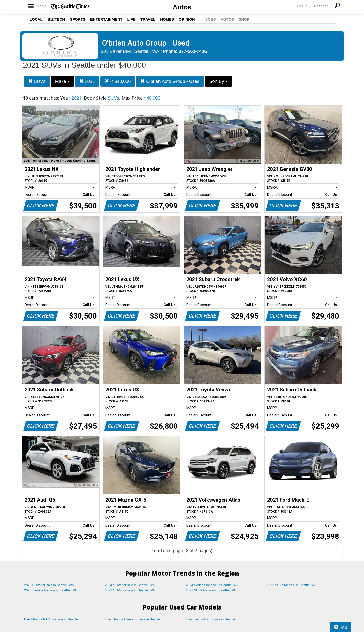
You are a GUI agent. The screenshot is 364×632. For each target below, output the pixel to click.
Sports (78, 19)
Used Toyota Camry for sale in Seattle (132, 619)
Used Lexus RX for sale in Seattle (210, 619)
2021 (87, 81)
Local (36, 19)
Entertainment (106, 19)
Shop (244, 19)
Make (62, 81)
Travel (148, 19)
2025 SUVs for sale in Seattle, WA (49, 585)
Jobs (211, 19)
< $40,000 (118, 81)
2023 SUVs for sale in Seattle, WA (292, 585)
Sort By (218, 81)
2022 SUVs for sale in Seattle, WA (130, 590)
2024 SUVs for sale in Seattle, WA (130, 585)
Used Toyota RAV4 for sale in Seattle (51, 619)
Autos (182, 7)
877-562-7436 (193, 51)
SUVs (37, 81)
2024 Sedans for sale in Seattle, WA (212, 585)
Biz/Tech (56, 19)
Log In (302, 6)
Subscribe (320, 6)
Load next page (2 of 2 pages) (182, 551)
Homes (167, 19)
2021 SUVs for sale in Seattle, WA (211, 590)
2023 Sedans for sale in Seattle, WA (50, 590)
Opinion (187, 19)
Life (131, 19)
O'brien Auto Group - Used (170, 81)
